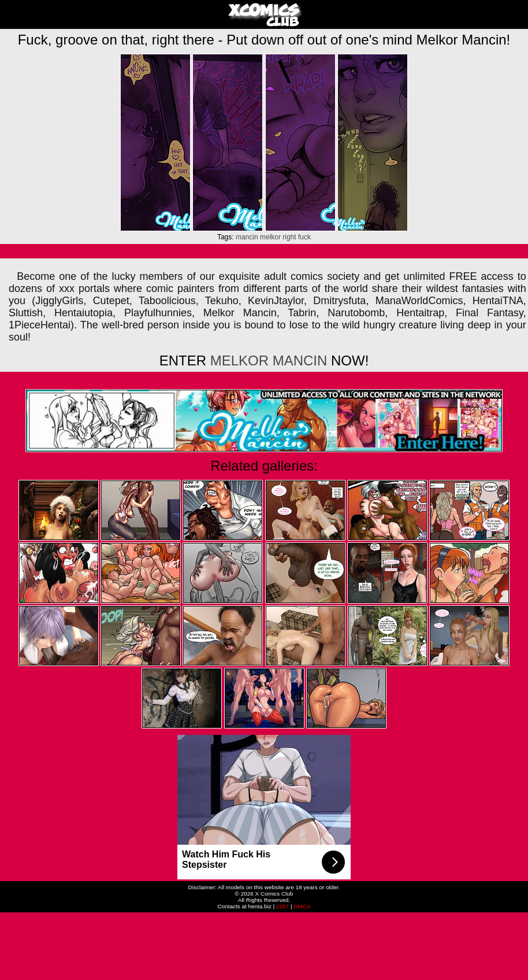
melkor (270, 237)
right (289, 237)
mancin (247, 237)
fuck (304, 237)
